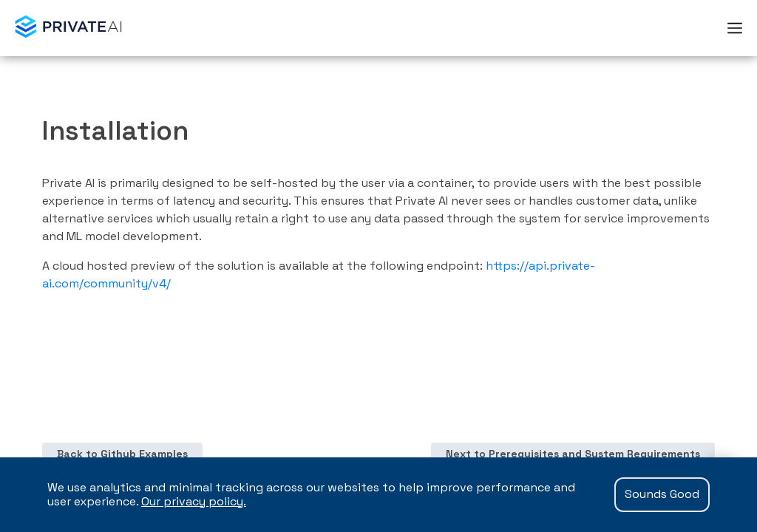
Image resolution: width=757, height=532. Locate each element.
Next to (573, 454)
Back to (122, 454)
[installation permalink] (33, 131)
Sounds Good (662, 494)
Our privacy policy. (194, 501)
